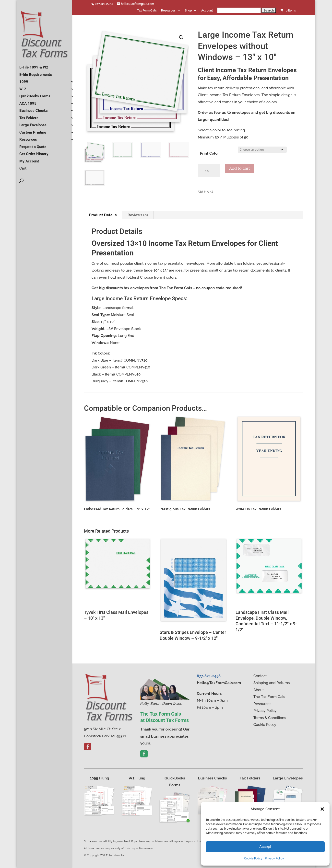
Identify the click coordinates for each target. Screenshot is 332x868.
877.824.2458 (104, 4)
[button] (322, 809)
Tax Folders (29, 116)
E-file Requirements (36, 73)
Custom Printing (33, 130)
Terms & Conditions (270, 718)
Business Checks (34, 109)
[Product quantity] (209, 171)
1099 (24, 80)
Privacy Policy (274, 858)
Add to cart (240, 168)
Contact (260, 676)
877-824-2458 (209, 676)
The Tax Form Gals (269, 697)
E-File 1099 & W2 (34, 65)
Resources (168, 11)
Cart (23, 166)
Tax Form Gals (147, 11)
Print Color (209, 153)
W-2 (23, 87)
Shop (188, 11)
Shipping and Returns (272, 683)
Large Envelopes (33, 123)
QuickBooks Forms (35, 94)
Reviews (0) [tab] (138, 215)
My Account (29, 159)
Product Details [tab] (103, 215)
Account (207, 11)
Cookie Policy (253, 858)
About (259, 690)
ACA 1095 (28, 102)
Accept (265, 847)
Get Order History (34, 152)
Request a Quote (33, 145)
